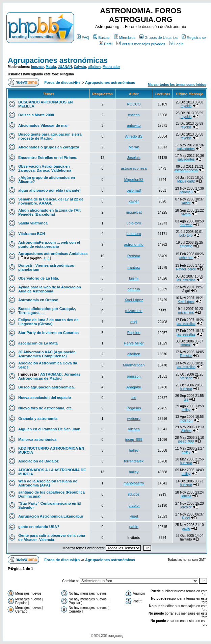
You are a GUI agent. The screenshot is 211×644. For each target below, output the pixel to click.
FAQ (83, 38)
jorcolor (134, 505)
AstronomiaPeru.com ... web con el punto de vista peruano (49, 244)
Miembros (125, 38)
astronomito (134, 244)
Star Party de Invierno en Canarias (48, 333)
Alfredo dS (134, 136)
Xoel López (134, 300)
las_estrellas (186, 280)
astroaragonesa (134, 168)
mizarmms (134, 311)
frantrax (134, 267)
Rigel (134, 516)
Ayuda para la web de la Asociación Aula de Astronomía (50, 289)
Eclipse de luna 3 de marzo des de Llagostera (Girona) (48, 322)
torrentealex (134, 461)
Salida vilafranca (33, 223)
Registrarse (194, 38)
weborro (134, 419)
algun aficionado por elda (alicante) (49, 190)
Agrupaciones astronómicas (58, 60)
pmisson (134, 376)
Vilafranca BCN (32, 234)
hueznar (37, 67)
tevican (134, 115)
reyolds (186, 106)
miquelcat (134, 212)
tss (134, 398)
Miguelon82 (134, 180)
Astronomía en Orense (38, 300)
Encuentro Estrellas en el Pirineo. (48, 158)
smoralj (186, 345)
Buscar (101, 38)
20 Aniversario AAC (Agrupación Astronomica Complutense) (47, 354)
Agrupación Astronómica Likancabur (51, 516)
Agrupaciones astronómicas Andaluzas (53, 254)
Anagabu (134, 387)
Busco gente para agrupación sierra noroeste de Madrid (50, 136)
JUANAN (65, 67)
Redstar (134, 256)
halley (186, 410)
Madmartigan (134, 365)
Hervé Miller (134, 343)
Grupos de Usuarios (159, 38)
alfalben (94, 67)
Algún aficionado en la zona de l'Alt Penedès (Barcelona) (49, 212)
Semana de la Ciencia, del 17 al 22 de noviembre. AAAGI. (51, 201)
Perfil (106, 44)
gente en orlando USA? (39, 527)
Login (176, 44)
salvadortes (186, 149)
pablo (134, 527)
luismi (134, 278)
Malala (51, 67)
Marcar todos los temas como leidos (177, 85)
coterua (134, 289)
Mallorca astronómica (37, 439)
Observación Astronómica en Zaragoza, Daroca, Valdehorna (45, 168)
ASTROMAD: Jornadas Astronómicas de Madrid (49, 376)
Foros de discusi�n (62, 82)
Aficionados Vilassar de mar (43, 125)
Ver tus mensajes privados (141, 44)
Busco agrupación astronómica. (46, 387)
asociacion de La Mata (38, 343)
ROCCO (134, 104)
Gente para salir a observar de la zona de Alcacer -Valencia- (52, 538)
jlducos (134, 494)
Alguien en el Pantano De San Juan (49, 429)
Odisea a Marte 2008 (36, 115)
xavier (134, 201)
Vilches (134, 429)
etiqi (134, 322)
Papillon (134, 333)
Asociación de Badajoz (38, 461)
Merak (134, 147)
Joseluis (134, 158)
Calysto (80, 67)
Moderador (111, 67)
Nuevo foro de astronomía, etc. (45, 408)
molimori (186, 420)
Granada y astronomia (38, 419)
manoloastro (134, 483)
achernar (186, 258)
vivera (186, 214)
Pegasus (134, 408)
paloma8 (134, 190)
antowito (134, 125)
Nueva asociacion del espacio (45, 398)
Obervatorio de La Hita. (39, 278)
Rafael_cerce (186, 269)
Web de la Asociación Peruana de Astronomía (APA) (48, 483)
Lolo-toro (134, 223)
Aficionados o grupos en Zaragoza (49, 147)
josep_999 (134, 439)
